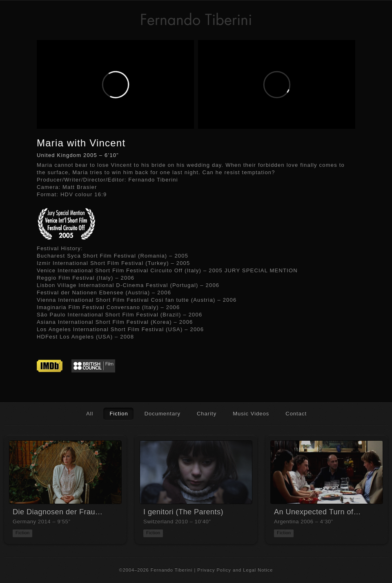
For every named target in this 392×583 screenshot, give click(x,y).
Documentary (163, 414)
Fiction (119, 414)
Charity (207, 414)
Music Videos (251, 414)
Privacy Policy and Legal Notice (235, 570)
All (90, 414)
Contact (296, 414)
